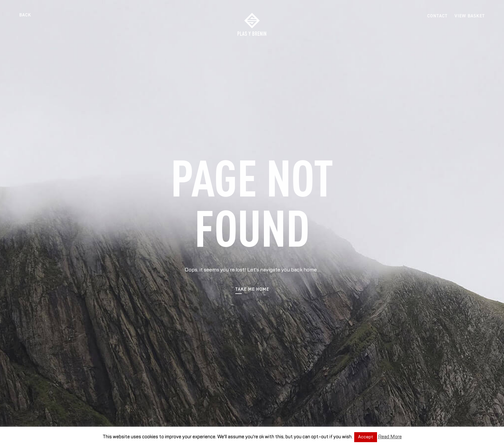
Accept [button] (366, 437)
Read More (390, 437)
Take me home (252, 290)
